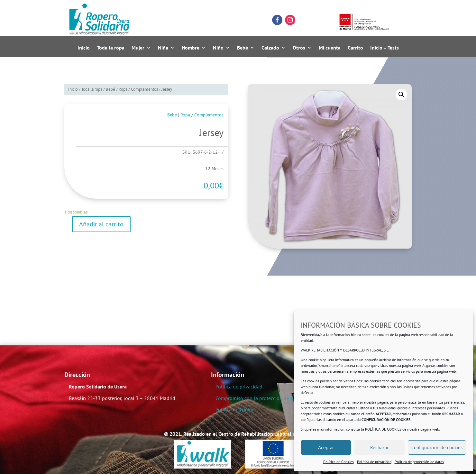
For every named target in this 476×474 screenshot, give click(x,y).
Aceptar (326, 447)
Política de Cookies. (237, 409)
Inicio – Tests (384, 48)
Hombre (191, 48)
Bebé (243, 48)
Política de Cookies (339, 462)
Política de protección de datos (419, 462)
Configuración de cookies (437, 447)
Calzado (270, 48)
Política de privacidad (374, 462)
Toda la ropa (111, 48)
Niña (163, 48)
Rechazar (379, 447)
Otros (299, 48)
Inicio (84, 48)
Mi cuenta (330, 48)
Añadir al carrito (101, 224)
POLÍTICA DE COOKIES (383, 429)
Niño (218, 48)
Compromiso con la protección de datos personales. (272, 398)
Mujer (138, 48)
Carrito (355, 48)
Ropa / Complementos (138, 89)
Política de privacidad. (239, 387)
